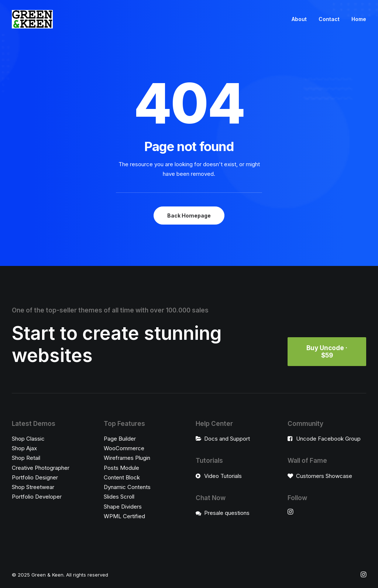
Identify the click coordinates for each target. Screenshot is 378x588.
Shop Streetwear (33, 487)
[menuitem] (302, 19)
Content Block (122, 477)
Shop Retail (26, 458)
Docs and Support (227, 439)
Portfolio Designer (35, 477)
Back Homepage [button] (189, 216)
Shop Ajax (24, 448)
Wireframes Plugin (127, 458)
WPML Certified (124, 516)
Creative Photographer (41, 468)
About (299, 19)
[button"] (290, 512)
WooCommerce (124, 448)
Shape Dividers (123, 507)
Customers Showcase (324, 476)
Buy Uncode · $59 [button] (328, 352)
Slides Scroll (119, 497)
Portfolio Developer (37, 497)
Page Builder (120, 439)
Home (359, 19)
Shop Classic (28, 439)
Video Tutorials (223, 476)
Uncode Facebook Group (328, 439)
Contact (329, 19)
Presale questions (227, 513)
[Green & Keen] (32, 19)
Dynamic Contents (127, 487)
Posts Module (121, 468)
